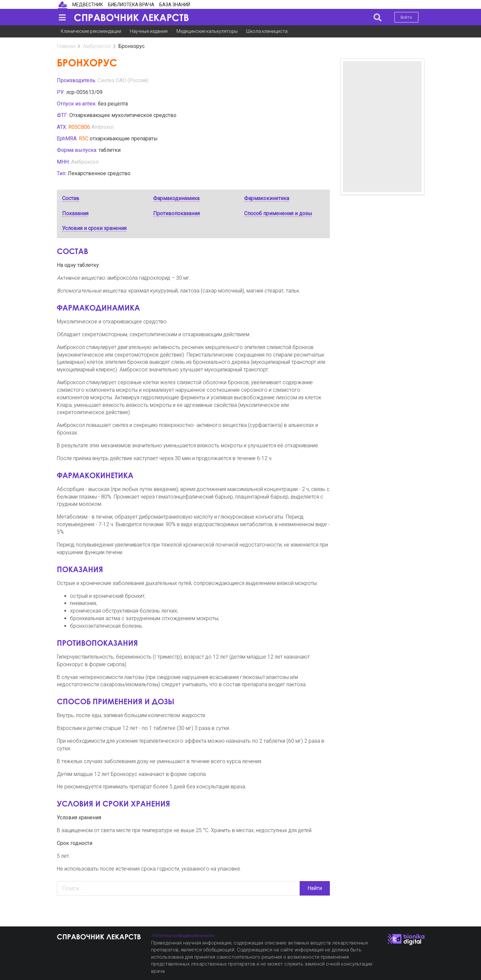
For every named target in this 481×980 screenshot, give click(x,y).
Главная (66, 46)
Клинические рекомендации (91, 31)
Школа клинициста (267, 31)
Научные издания (149, 31)
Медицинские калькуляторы (207, 31)
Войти (406, 17)
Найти (315, 888)
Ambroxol (102, 127)
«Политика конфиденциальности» (183, 935)
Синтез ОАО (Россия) (123, 80)
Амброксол (97, 46)
